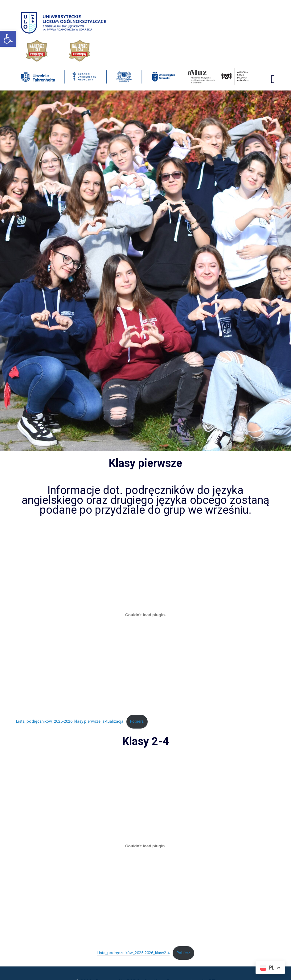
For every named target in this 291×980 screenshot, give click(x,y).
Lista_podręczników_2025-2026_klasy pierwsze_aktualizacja (70, 721)
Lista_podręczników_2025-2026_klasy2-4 (133, 953)
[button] (8, 39)
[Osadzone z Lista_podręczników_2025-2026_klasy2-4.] (145, 846)
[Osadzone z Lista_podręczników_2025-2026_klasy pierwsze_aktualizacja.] (145, 615)
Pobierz (137, 721)
